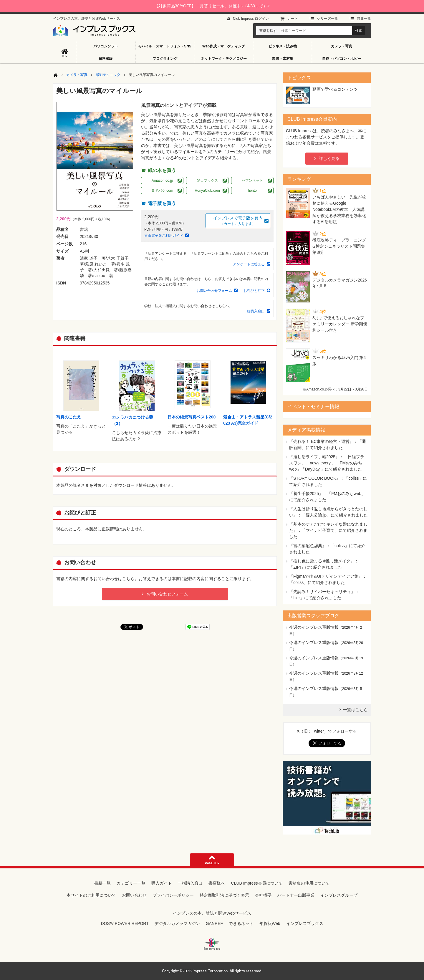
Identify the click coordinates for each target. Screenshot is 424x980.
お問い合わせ (134, 895)
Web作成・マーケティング (224, 46)
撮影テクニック (108, 75)
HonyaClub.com (207, 191)
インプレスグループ (339, 895)
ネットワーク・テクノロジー (224, 59)
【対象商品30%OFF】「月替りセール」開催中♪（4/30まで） (212, 6)
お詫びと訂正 (254, 291)
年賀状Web (270, 923)
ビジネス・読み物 (283, 46)
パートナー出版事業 (296, 895)
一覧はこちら (355, 710)
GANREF (214, 923)
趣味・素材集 (283, 59)
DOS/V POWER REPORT (125, 923)
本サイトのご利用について (91, 895)
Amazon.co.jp (162, 181)
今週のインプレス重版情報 (314, 627)
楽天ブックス (207, 181)
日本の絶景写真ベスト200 (192, 417)
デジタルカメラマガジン (177, 923)
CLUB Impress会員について (257, 883)
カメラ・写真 (342, 46)
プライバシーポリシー (173, 895)
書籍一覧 (102, 883)
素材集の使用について (309, 883)
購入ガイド (162, 883)
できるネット (241, 923)
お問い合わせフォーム (214, 291)
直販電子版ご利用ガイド (164, 236)
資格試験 (106, 59)
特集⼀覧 (364, 19)
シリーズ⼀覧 (327, 19)
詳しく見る (329, 158)
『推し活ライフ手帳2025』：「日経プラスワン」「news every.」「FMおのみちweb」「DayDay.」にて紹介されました (327, 463)
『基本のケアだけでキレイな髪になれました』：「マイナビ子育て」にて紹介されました (328, 530)
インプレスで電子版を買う (238, 221)
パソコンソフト (106, 46)
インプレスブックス (305, 923)
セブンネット (252, 181)
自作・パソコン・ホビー (342, 59)
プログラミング (165, 59)
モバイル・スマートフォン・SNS (165, 46)
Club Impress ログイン (251, 19)
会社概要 (263, 895)
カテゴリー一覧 (131, 883)
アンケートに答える (249, 264)
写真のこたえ (69, 417)
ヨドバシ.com (162, 191)
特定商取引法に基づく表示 (224, 895)
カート (293, 19)
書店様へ (217, 883)
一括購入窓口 (254, 311)
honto (252, 191)
